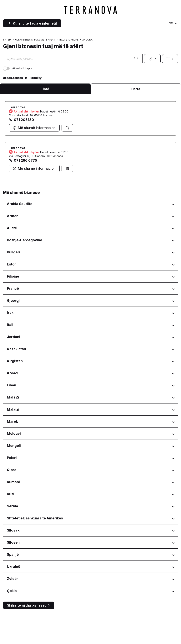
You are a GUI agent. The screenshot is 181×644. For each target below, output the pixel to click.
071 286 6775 (25, 190)
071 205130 (24, 149)
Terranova (17, 136)
